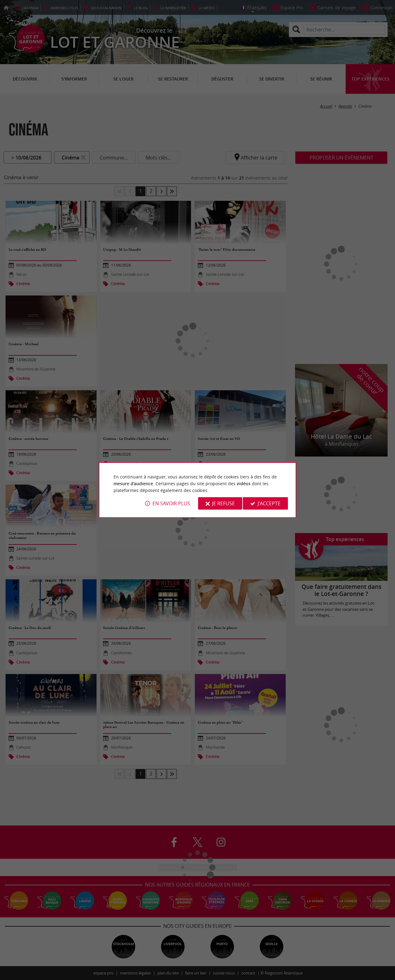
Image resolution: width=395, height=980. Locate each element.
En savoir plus (171, 503)
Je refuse (223, 503)
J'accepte (269, 503)
